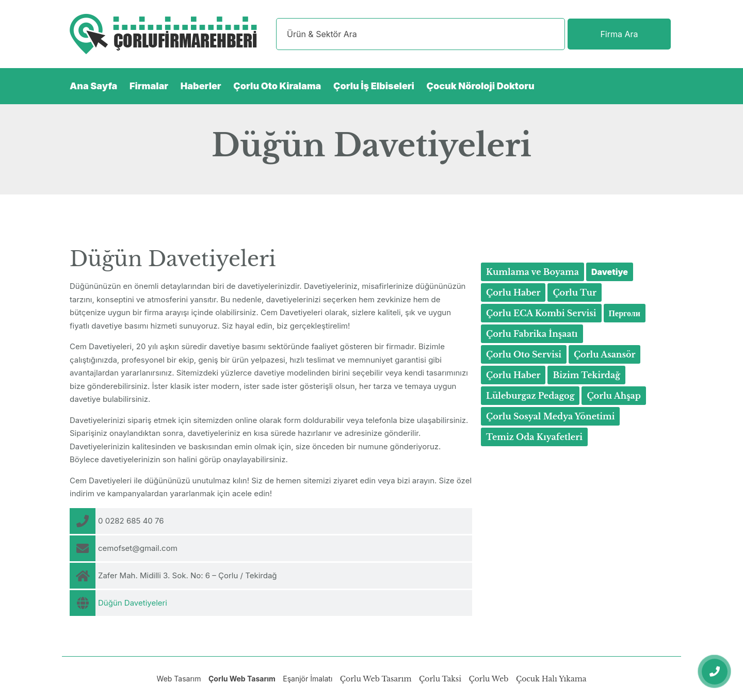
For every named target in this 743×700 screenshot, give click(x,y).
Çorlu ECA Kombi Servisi (541, 313)
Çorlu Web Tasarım (242, 679)
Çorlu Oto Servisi (524, 354)
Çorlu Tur (575, 292)
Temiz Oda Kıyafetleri (534, 437)
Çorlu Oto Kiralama (277, 86)
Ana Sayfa (93, 86)
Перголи (625, 313)
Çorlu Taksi (440, 679)
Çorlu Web (488, 679)
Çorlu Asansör (605, 354)
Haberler (201, 86)
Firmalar (149, 86)
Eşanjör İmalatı (308, 679)
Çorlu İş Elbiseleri (374, 86)
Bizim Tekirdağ (586, 375)
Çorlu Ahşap (614, 396)
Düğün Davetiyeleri (133, 603)
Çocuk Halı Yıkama (551, 679)
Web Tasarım (179, 679)
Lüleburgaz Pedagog (530, 396)
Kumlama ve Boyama (532, 272)
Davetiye (610, 272)
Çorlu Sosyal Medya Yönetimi (550, 416)
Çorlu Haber (513, 292)
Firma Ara (619, 34)
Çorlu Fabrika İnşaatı (532, 334)
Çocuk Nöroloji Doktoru (481, 86)
